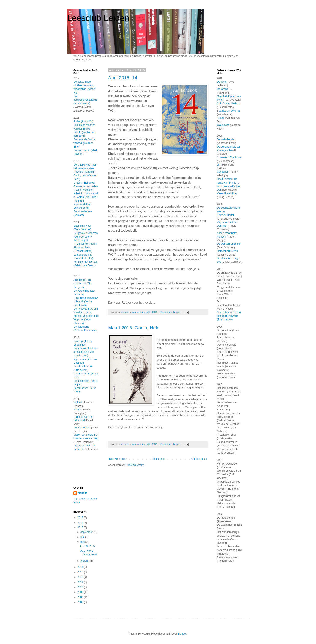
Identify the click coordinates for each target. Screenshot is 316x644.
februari (85, 561)
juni (83, 537)
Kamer (77, 410)
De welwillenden (226, 139)
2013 (81, 572)
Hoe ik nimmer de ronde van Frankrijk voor (228, 183)
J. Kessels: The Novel (229, 157)
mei (83, 542)
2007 (81, 602)
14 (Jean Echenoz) (84, 183)
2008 (81, 597)
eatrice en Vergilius (229, 111)
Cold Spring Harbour (229, 103)
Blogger (182, 634)
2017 (81, 517)
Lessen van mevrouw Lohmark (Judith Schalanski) (86, 302)
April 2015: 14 (123, 78)
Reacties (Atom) (135, 465)
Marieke (83, 493)
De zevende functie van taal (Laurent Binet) (84, 143)
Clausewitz (223, 125)
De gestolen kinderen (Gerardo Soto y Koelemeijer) (86, 237)
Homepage (159, 459)
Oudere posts (199, 459)
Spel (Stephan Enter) (229, 312)
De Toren (222, 82)
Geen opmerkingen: (171, 312)
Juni (219, 165)
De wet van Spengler (229, 244)
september (87, 532)
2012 (81, 577)
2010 (81, 587)
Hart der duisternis (227, 251)
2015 (81, 528)
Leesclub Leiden (98, 18)
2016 (81, 523)
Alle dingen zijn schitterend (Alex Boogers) (83, 284)
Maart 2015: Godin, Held (134, 328)
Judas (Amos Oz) (83, 121)
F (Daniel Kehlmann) (85, 244)
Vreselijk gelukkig (227, 193)
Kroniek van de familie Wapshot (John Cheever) (86, 320)
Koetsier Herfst (225, 215)
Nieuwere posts (118, 459)
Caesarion (223, 172)
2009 (81, 592)
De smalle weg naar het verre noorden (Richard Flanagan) (85, 168)
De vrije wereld (82, 428)
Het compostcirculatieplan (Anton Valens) (86, 100)
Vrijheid (78, 402)
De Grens (222, 89)
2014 (81, 567)
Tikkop (221, 118)
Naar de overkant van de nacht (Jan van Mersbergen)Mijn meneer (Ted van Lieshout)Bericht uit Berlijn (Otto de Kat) (86, 359)
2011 (81, 582)
